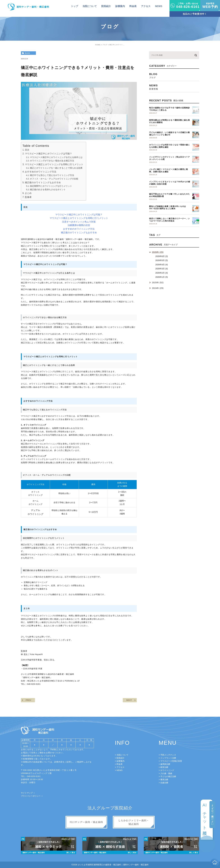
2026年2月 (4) (161, 273)
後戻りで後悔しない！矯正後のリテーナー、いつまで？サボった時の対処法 (169, 220)
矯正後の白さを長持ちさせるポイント (48, 190)
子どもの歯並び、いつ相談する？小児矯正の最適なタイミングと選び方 (169, 134)
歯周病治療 (165, 764)
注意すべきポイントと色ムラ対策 (79, 222)
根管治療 (164, 767)
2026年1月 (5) (161, 277)
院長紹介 (121, 758)
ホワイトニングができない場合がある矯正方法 (52, 161)
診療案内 (121, 761)
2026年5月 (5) (161, 260)
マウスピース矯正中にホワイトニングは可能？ (48, 154)
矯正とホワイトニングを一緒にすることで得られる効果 (56, 168)
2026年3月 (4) (161, 269)
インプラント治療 (168, 758)
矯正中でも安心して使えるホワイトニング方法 (52, 175)
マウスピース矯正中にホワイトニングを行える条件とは (56, 157)
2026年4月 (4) (161, 265)
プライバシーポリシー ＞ (32, 796)
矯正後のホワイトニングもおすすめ (43, 182)
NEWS (120, 770)
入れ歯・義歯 (166, 773)
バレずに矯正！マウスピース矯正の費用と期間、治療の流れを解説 (169, 170)
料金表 (120, 764)
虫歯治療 (164, 783)
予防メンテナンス (168, 755)
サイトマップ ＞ (28, 793)
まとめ (28, 193)
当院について (122, 755)
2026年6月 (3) (161, 256)
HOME (98, 45)
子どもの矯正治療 (168, 776)
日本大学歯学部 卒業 (33, 669)
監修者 (28, 197)
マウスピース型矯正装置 (171, 761)
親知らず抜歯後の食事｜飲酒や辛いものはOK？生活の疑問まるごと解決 (168, 208)
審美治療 (164, 780)
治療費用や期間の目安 (79, 225)
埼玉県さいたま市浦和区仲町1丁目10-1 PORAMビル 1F (54, 681)
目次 (27, 150)
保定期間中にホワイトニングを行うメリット (51, 186)
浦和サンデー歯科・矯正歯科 (37, 677)
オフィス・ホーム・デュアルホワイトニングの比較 (54, 179)
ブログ (105, 45)
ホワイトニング (167, 770)
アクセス (121, 767)
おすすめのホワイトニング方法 (41, 172)
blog (27, 53)
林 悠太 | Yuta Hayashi (32, 654)
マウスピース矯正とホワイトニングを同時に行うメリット (54, 164)
